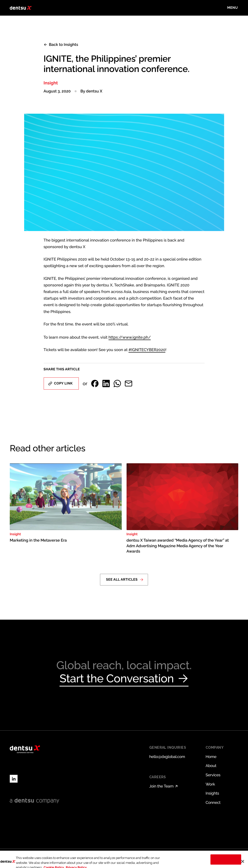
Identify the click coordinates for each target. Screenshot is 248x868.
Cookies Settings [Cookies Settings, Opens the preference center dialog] (226, 862)
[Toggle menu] (233, 8)
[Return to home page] (21, 8)
